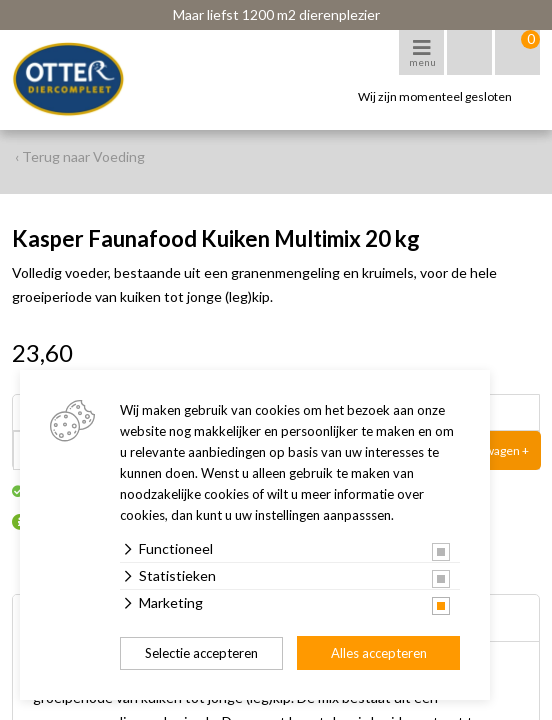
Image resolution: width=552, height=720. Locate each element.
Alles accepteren (379, 653)
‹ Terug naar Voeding (80, 156)
